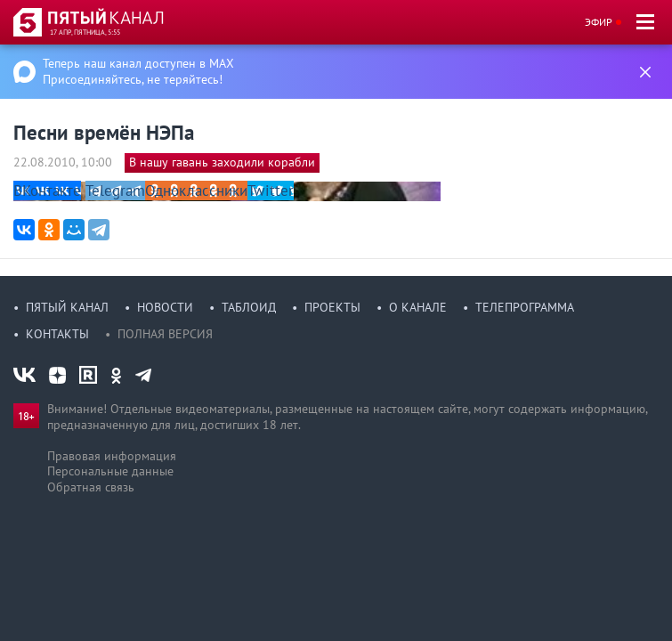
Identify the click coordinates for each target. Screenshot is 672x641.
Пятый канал (67, 307)
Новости (165, 307)
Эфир (599, 22)
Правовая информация (112, 456)
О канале (418, 307)
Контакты (57, 334)
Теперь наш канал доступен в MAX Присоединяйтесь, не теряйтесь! (138, 71)
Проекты (332, 307)
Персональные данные (110, 471)
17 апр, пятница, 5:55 (85, 32)
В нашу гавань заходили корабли (222, 162)
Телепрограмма (525, 307)
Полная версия (165, 334)
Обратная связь (91, 487)
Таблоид (249, 307)
